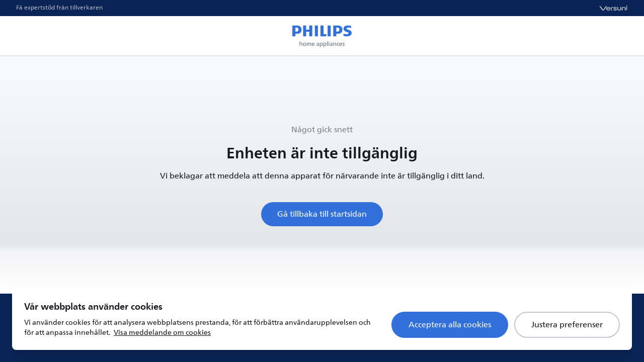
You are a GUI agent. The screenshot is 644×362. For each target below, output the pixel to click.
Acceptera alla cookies (450, 325)
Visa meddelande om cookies (162, 333)
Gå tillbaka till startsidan (322, 214)
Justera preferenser (567, 325)
